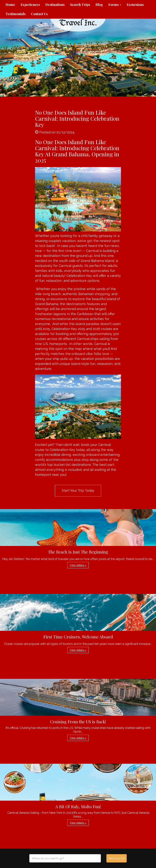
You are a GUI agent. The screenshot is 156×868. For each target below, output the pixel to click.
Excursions (135, 5)
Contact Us (39, 14)
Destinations (55, 5)
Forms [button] (115, 5)
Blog (99, 5)
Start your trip (117, 858)
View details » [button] (78, 565)
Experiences (30, 5)
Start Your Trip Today (78, 490)
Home (10, 5)
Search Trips (80, 5)
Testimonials (15, 14)
